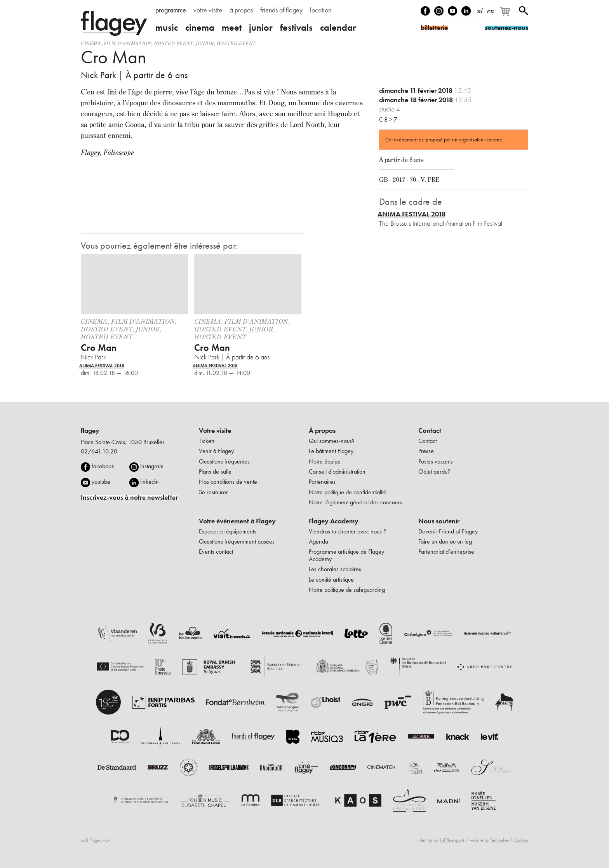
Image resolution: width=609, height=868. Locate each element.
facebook (103, 466)
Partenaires (322, 482)
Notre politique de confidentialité (348, 492)
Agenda (318, 541)
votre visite (208, 10)
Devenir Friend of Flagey (448, 531)
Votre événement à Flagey (237, 521)
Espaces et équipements (228, 531)
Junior (205, 43)
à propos (241, 10)
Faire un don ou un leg (445, 541)
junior (261, 28)
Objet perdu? (434, 471)
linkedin (150, 482)
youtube (101, 482)
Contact (430, 431)
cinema (200, 28)
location (321, 10)
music (167, 28)
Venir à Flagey (216, 451)
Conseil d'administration (337, 471)
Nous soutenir (439, 521)
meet (232, 28)
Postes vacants (436, 461)
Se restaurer (213, 492)
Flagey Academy (334, 521)
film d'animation (128, 43)
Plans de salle (215, 471)
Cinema (91, 43)
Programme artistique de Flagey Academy (346, 555)
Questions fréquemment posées (237, 541)
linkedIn (466, 11)
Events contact (216, 552)
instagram (152, 466)
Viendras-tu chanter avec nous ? (347, 531)
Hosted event (174, 43)
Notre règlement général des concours (355, 502)
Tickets (207, 441)
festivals (296, 28)
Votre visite (215, 431)
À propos (322, 431)
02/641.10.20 (99, 451)
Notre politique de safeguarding (347, 590)
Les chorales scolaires (335, 569)
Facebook (425, 11)
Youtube (452, 11)
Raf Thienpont (452, 840)
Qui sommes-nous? (332, 441)
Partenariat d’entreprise (446, 552)
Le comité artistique (331, 580)
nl (480, 9)
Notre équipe (325, 461)
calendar (338, 28)
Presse (426, 451)
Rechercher (524, 11)
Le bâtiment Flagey (331, 451)
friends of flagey (281, 10)
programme (171, 10)
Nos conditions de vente (228, 482)
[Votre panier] (507, 15)
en (491, 9)
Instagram (439, 11)
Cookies (521, 840)
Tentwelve (499, 840)
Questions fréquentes (224, 461)
